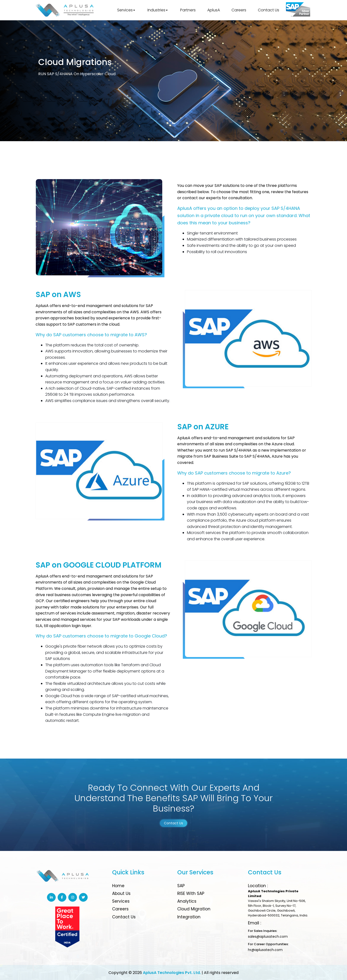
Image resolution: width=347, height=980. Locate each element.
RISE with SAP (191, 893)
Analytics (187, 901)
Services (127, 10)
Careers (239, 10)
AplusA (214, 10)
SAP (181, 886)
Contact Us (269, 10)
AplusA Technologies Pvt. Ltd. (172, 973)
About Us (121, 893)
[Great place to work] (298, 10)
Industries (158, 10)
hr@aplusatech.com (265, 950)
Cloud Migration (194, 909)
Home (118, 886)
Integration (189, 917)
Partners (188, 10)
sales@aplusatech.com (268, 936)
